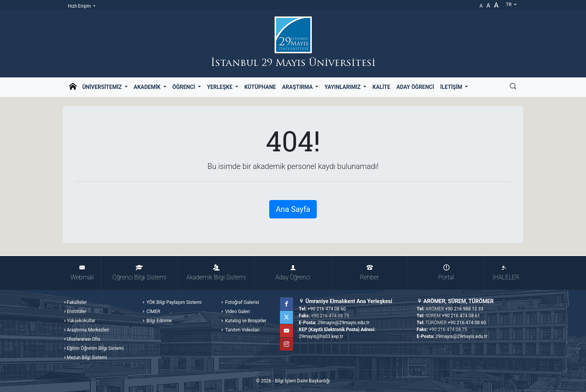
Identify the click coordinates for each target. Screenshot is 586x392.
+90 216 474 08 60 (327, 309)
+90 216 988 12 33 (464, 309)
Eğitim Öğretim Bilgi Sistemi (95, 348)
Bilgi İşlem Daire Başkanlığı (302, 381)
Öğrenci (185, 87)
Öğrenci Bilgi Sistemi (139, 273)
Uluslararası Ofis (83, 339)
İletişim (452, 87)
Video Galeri (237, 312)
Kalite (381, 87)
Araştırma (298, 87)
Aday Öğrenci (415, 87)
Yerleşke (221, 87)
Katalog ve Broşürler (245, 321)
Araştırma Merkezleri (88, 330)
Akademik (148, 87)
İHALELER (506, 273)
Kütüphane (260, 87)
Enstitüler (76, 312)
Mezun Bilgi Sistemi (87, 358)
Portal (446, 273)
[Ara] (513, 87)
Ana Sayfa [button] (293, 209)
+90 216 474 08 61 (461, 316)
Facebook (286, 304)
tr (512, 5)
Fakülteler (77, 302)
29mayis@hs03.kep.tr (321, 336)
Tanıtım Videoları (242, 330)
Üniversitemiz (103, 87)
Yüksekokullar (81, 321)
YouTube (286, 331)
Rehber (370, 273)
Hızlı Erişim (80, 6)
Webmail (82, 273)
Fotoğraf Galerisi (241, 302)
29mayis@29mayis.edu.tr (343, 323)
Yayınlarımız (343, 87)
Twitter (286, 317)
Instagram (286, 344)
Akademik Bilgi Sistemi (216, 273)
